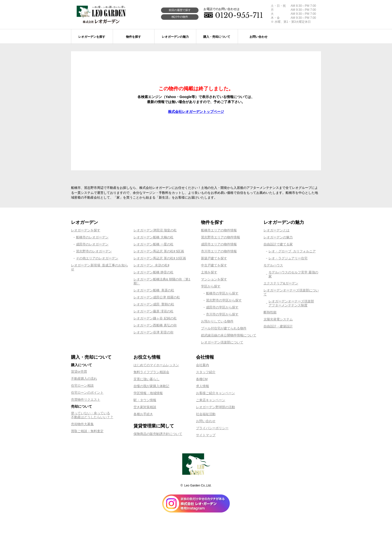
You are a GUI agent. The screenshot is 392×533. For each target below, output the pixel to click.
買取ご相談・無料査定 (87, 431)
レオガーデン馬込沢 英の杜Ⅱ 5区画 (159, 251)
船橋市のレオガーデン (92, 237)
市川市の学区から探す (222, 314)
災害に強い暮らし (146, 379)
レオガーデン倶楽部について (222, 342)
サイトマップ (206, 435)
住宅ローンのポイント (87, 393)
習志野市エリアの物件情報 (220, 237)
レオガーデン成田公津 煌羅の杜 (157, 297)
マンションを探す (214, 279)
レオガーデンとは (276, 230)
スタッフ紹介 (206, 372)
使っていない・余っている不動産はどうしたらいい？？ (92, 415)
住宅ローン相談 (82, 386)
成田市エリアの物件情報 (219, 244)
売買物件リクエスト (86, 400)
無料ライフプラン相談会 (151, 372)
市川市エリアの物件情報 (219, 251)
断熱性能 (270, 312)
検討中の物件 (180, 17)
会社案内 (202, 365)
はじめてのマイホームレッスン (156, 365)
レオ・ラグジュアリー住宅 (288, 258)
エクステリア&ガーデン (281, 283)
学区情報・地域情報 (148, 393)
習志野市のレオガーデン (94, 251)
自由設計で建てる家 (278, 244)
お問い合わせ (206, 421)
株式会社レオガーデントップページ (196, 112)
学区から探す (211, 286)
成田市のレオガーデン (92, 244)
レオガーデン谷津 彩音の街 (153, 332)
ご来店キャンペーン (211, 400)
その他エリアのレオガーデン (97, 258)
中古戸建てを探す (214, 265)
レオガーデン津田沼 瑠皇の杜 (155, 230)
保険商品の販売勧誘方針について (158, 434)
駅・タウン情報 (145, 400)
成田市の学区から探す (222, 307)
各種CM (202, 379)
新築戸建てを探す (214, 258)
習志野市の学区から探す (224, 300)
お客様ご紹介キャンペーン (215, 393)
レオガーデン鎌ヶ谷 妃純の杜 (155, 318)
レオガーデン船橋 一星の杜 (153, 244)
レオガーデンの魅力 (278, 237)
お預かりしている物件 (217, 321)
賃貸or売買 (79, 372)
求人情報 (202, 386)
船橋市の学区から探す (222, 293)
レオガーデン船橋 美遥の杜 (154, 290)
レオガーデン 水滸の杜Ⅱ (151, 265)
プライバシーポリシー (212, 428)
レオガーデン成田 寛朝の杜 (154, 304)
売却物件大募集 (82, 424)
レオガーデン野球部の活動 (215, 407)
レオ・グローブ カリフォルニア (292, 251)
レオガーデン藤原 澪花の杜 (153, 311)
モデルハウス (273, 265)
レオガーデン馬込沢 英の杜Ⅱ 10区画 (160, 258)
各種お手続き (143, 414)
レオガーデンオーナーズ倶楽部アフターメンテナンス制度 (291, 303)
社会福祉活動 (206, 414)
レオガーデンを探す (86, 230)
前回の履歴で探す (180, 10)
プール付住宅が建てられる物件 (224, 328)
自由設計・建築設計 (278, 326)
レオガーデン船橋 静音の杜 (153, 272)
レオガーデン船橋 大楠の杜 (153, 237)
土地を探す (209, 272)
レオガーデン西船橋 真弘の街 (155, 325)
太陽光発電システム (278, 319)
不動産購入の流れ (84, 379)
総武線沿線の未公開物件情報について (229, 335)
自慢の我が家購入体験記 (151, 386)
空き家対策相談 (145, 407)
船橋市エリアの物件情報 (219, 230)
